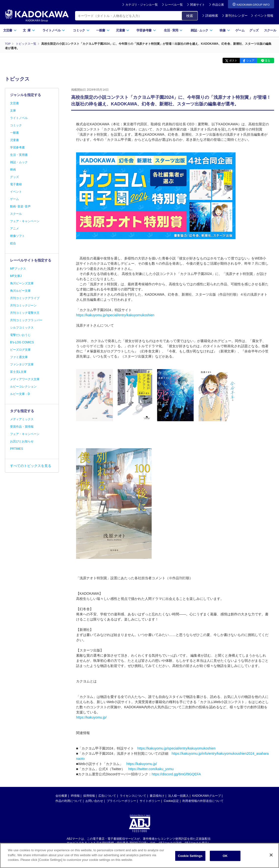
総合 (13, 243)
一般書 (103, 30)
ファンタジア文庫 (22, 364)
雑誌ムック (202, 30)
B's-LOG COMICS (22, 342)
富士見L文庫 (18, 372)
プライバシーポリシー (121, 801)
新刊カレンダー (235, 16)
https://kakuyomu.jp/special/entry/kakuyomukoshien (115, 315)
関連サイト (198, 5)
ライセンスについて (133, 796)
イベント (16, 192)
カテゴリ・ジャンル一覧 (142, 5)
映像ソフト (17, 236)
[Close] (271, 855)
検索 (190, 16)
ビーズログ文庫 (20, 350)
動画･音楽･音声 (20, 206)
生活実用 (173, 30)
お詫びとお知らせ (22, 441)
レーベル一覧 (174, 5)
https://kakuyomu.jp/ (91, 717)
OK (225, 856)
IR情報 (75, 796)
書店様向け (157, 796)
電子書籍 (16, 184)
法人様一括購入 (178, 796)
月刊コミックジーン (23, 305)
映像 (225, 30)
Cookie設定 (171, 801)
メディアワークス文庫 (25, 379)
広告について (107, 796)
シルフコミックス (22, 328)
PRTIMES (17, 449)
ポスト (229, 60)
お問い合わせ (94, 801)
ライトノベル (54, 30)
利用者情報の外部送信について (203, 801)
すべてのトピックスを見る (31, 466)
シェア (248, 60)
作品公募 (218, 5)
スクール (270, 30)
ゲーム (240, 30)
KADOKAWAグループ (206, 796)
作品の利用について (69, 801)
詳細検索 (210, 16)
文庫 (13, 111)
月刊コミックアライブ (25, 298)
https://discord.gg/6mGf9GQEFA (176, 774)
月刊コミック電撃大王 (25, 313)
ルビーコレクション (23, 387)
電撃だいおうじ (20, 335)
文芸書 (10, 30)
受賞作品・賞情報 (22, 427)
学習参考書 (146, 30)
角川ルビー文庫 (20, 291)
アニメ (14, 229)
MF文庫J (16, 276)
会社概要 (61, 796)
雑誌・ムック (19, 162)
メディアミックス (22, 419)
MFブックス (18, 269)
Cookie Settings (190, 856)
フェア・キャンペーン (25, 221)
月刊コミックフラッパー (26, 320)
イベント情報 (262, 16)
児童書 (123, 30)
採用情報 (89, 796)
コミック (81, 30)
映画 (13, 170)
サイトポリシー (150, 801)
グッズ (254, 30)
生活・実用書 (19, 155)
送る (267, 60)
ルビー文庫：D (20, 394)
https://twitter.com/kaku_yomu (151, 769)
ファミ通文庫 (19, 357)
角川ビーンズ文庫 (22, 283)
